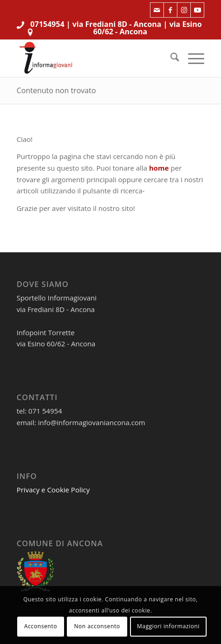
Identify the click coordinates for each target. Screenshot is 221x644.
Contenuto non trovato (56, 90)
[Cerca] (170, 58)
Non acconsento (97, 626)
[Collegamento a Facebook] (170, 10)
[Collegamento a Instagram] (184, 10)
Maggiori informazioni (168, 626)
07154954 (47, 24)
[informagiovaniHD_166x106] (92, 58)
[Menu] (192, 58)
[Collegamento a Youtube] (197, 10)
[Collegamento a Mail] (157, 10)
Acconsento (41, 626)
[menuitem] (170, 58)
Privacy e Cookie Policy (53, 490)
